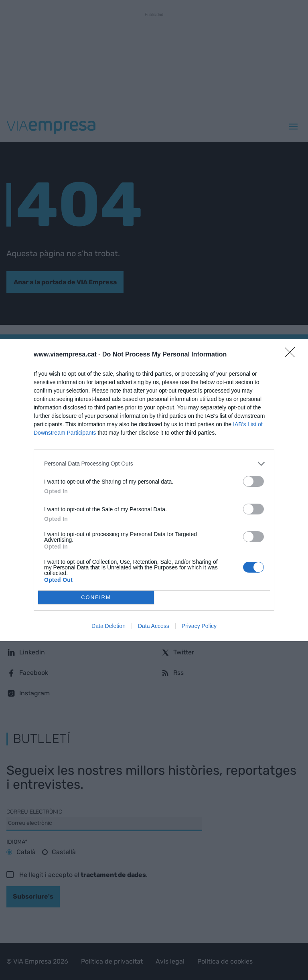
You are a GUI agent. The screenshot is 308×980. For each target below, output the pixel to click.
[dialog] (154, 490)
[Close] (292, 355)
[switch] (253, 481)
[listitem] (154, 464)
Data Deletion (108, 626)
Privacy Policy (199, 626)
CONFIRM (96, 597)
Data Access (154, 626)
